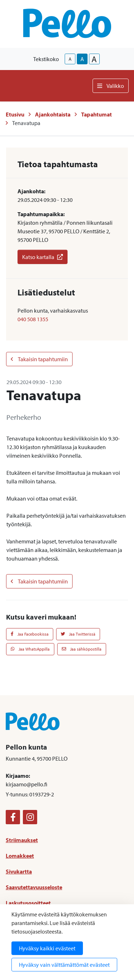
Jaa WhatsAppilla (30, 649)
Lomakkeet (20, 856)
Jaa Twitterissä (78, 634)
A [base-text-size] (82, 59)
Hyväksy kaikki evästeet (47, 948)
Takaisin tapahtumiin (39, 359)
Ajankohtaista (53, 114)
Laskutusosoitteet (28, 903)
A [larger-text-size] (94, 59)
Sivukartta (19, 871)
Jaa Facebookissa (30, 634)
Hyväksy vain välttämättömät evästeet (64, 965)
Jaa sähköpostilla (82, 649)
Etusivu (15, 114)
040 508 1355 (33, 319)
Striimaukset (22, 840)
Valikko (111, 86)
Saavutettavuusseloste (34, 887)
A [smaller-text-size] (70, 59)
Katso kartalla (43, 257)
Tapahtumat (96, 114)
